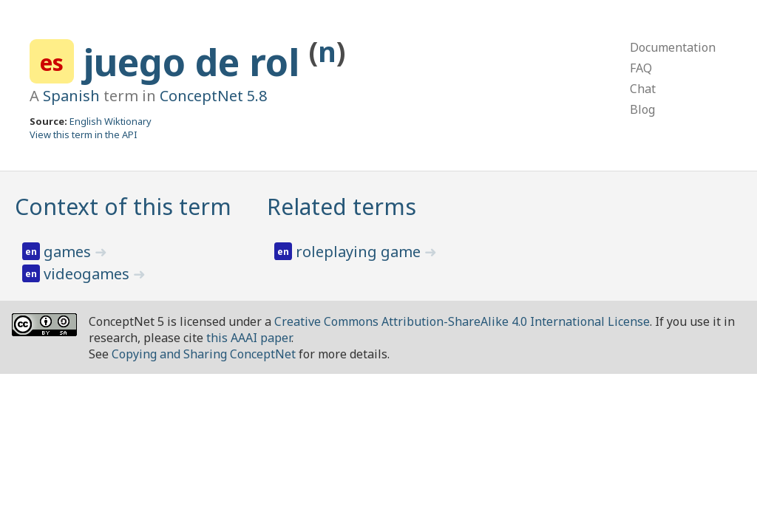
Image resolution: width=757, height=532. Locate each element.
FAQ (641, 68)
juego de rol (196, 62)
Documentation (673, 47)
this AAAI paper (249, 338)
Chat (643, 89)
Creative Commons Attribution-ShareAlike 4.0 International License (462, 321)
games (69, 252)
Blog (642, 109)
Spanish (71, 96)
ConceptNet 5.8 (213, 96)
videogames (88, 274)
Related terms (342, 207)
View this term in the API (84, 134)
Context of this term (123, 207)
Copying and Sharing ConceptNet (204, 354)
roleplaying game (360, 252)
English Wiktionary (111, 121)
